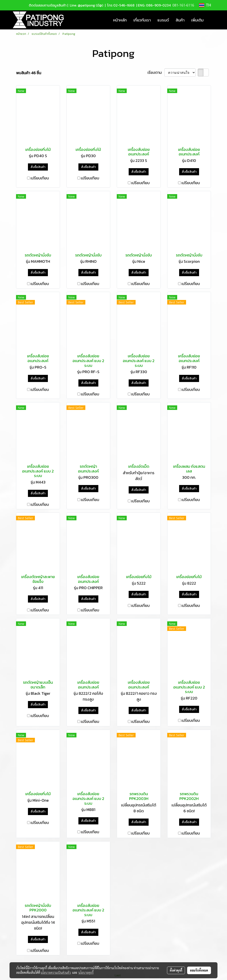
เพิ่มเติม (197, 20)
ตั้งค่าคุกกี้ (176, 970)
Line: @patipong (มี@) (86, 5)
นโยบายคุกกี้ (86, 972)
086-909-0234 (158, 5)
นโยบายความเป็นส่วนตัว (56, 972)
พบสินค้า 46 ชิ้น (29, 73)
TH (205, 5)
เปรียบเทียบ (40, 178)
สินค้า (180, 20)
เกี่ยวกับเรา (142, 20)
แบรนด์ (163, 20)
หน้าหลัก (120, 20)
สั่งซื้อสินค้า (38, 167)
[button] (211, 20)
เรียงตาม (156, 72)
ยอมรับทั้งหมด (199, 970)
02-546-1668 (124, 5)
